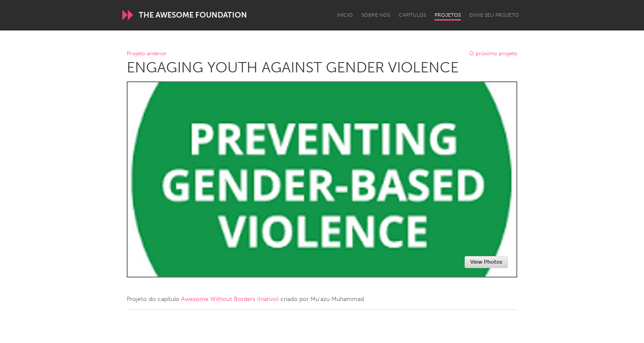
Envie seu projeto (494, 15)
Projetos (448, 15)
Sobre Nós (376, 15)
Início (345, 15)
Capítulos (412, 15)
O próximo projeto (493, 54)
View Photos (486, 262)
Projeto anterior (147, 54)
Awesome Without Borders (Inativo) (230, 299)
